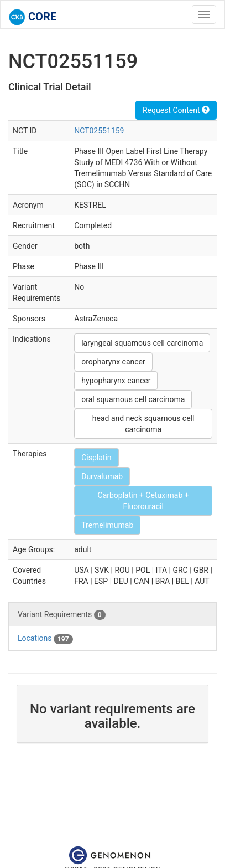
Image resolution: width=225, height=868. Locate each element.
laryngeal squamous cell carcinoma (142, 343)
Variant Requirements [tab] (62, 615)
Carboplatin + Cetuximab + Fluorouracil (143, 501)
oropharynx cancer (113, 362)
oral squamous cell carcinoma (133, 399)
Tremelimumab (107, 525)
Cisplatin (96, 458)
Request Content (176, 110)
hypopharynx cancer (116, 381)
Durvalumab (102, 476)
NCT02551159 (99, 131)
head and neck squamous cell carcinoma (143, 424)
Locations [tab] (45, 639)
